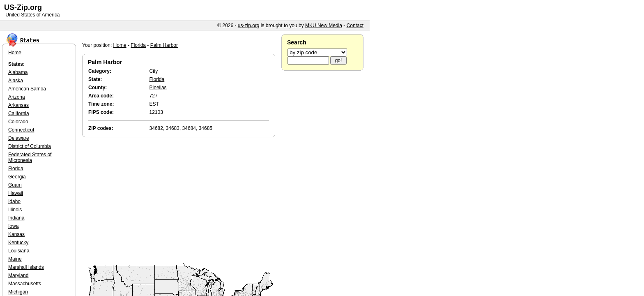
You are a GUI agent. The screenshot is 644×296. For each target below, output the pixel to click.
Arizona (17, 97)
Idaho (14, 201)
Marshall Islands (26, 267)
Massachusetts (25, 284)
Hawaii (16, 193)
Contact (355, 25)
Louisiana (19, 251)
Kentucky (18, 243)
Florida (138, 45)
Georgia (17, 177)
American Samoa (27, 89)
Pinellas (158, 88)
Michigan (18, 292)
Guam (15, 185)
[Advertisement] (181, 201)
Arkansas (18, 105)
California (19, 113)
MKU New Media (324, 25)
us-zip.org (249, 25)
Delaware (19, 138)
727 (154, 96)
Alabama (18, 72)
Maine (15, 259)
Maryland (18, 275)
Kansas (16, 234)
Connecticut (21, 130)
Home (120, 45)
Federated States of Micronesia (30, 157)
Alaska (16, 81)
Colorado (18, 122)
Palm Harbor (164, 45)
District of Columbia (30, 146)
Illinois (15, 210)
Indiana (16, 218)
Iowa (13, 226)
